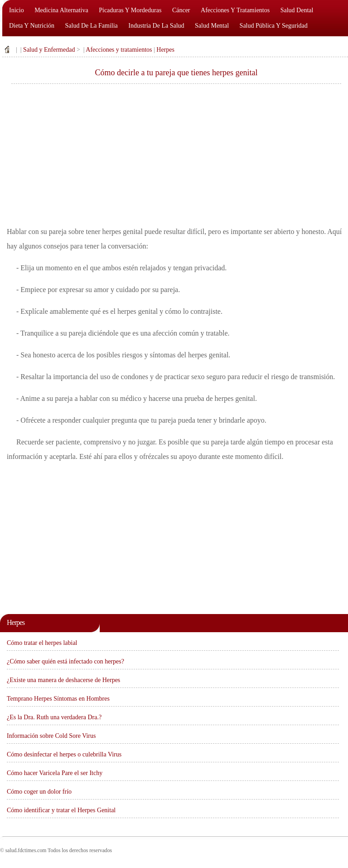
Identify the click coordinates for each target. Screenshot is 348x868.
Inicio (17, 10)
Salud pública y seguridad (274, 26)
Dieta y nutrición (32, 26)
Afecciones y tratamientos (235, 10)
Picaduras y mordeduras (130, 10)
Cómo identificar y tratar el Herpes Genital (61, 810)
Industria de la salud (156, 26)
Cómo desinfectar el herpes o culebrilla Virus (64, 754)
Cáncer (181, 10)
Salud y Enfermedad (49, 50)
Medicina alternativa (61, 10)
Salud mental (212, 26)
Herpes (165, 50)
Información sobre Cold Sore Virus (51, 736)
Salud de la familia (92, 26)
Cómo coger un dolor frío (39, 792)
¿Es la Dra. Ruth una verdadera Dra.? (54, 717)
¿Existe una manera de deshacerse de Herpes (63, 680)
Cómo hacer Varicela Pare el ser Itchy (55, 773)
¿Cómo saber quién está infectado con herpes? (65, 661)
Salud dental (297, 10)
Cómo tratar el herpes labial (42, 643)
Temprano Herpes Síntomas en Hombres (58, 699)
